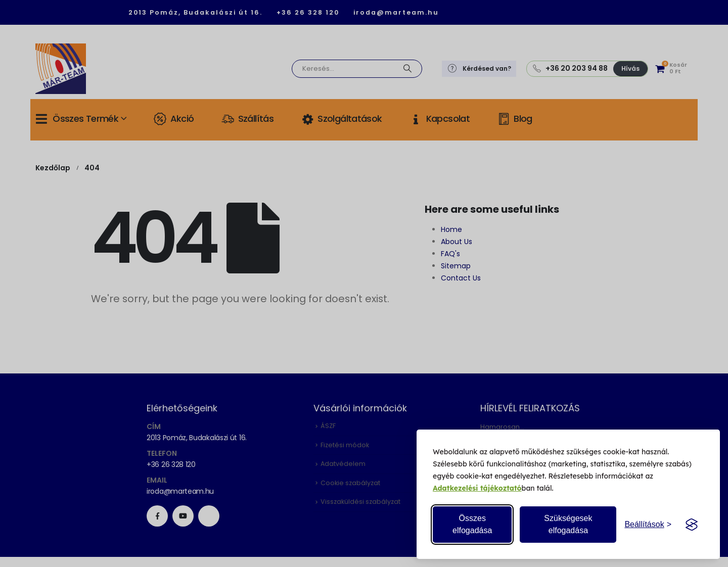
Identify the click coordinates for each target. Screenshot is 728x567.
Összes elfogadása (472, 524)
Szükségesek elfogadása (568, 524)
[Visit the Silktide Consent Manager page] (692, 525)
